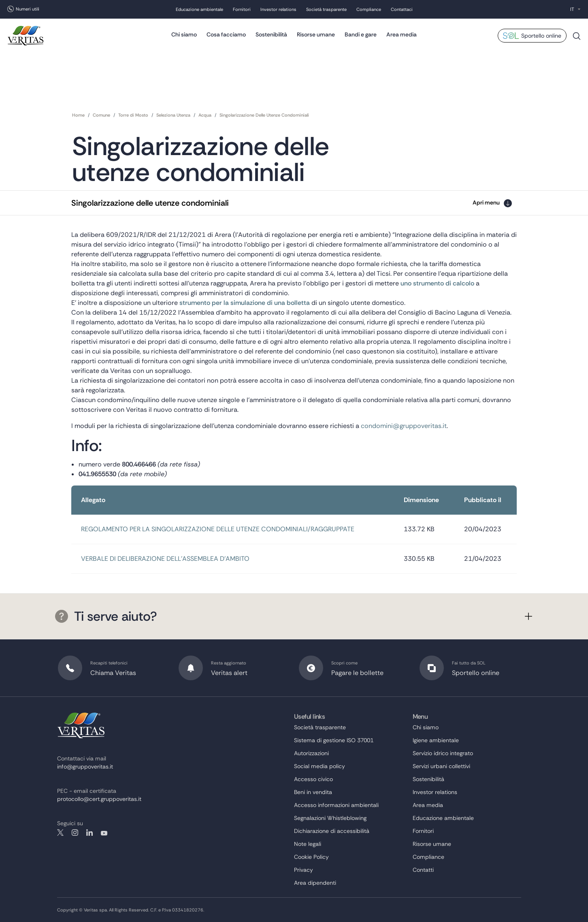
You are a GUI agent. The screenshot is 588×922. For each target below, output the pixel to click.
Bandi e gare (361, 34)
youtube (104, 833)
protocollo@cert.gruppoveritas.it (99, 799)
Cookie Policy (311, 857)
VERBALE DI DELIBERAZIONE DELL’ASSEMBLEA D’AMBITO (165, 559)
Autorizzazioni (311, 753)
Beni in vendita (313, 792)
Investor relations (278, 9)
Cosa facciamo (226, 34)
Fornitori (242, 9)
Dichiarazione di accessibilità (332, 831)
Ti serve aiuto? (106, 616)
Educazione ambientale (199, 9)
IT (572, 9)
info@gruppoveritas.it (85, 767)
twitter (60, 833)
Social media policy (320, 766)
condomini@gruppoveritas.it (404, 426)
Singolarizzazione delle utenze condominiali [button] (150, 203)
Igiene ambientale (436, 740)
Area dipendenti (315, 883)
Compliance (369, 9)
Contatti (423, 870)
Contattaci (402, 9)
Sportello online (541, 36)
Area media (402, 34)
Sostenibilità (271, 34)
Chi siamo (184, 34)
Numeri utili (28, 9)
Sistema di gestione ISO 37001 (334, 740)
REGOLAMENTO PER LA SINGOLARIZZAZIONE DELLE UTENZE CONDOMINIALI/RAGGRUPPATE (218, 529)
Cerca (577, 39)
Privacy (304, 870)
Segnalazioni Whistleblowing (330, 818)
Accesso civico (313, 779)
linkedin (89, 833)
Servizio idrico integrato (443, 753)
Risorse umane (316, 34)
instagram (75, 833)
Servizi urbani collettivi (441, 766)
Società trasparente (326, 9)
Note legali (308, 844)
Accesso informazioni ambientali (336, 805)
